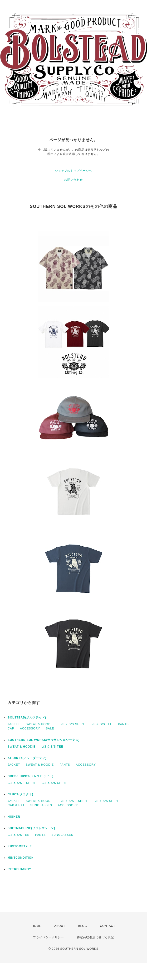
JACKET (14, 724)
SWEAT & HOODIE (40, 724)
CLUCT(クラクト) (20, 794)
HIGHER (14, 817)
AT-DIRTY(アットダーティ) (27, 758)
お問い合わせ (73, 180)
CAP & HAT (16, 805)
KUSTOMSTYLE (20, 846)
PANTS (123, 724)
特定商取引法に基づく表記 (95, 937)
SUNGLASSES (41, 805)
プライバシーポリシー (49, 937)
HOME (37, 926)
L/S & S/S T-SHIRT (22, 783)
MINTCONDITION (21, 858)
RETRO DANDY (19, 869)
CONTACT (108, 926)
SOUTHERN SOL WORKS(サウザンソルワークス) (44, 740)
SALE (50, 729)
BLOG (83, 926)
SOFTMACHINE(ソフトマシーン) (31, 828)
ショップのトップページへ (73, 171)
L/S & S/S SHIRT (72, 724)
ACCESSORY (30, 729)
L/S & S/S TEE (101, 724)
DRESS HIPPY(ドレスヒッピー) (31, 776)
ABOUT (60, 926)
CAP (11, 729)
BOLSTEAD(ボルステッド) (27, 718)
